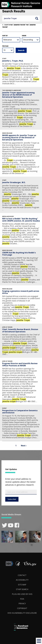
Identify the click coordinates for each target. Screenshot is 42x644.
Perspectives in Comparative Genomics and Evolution (20, 412)
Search (37, 18)
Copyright (22, 608)
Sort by (5, 36)
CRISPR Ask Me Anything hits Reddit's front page (19, 254)
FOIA (22, 599)
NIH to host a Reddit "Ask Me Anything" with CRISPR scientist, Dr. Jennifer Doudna (21, 220)
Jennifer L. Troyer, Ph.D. (13, 61)
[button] (39, 641)
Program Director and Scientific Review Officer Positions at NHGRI (20, 365)
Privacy (22, 604)
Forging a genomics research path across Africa (21, 292)
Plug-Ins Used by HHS (22, 594)
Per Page (5, 46)
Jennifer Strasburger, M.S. (14, 182)
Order (24, 36)
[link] (5, 525)
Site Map (22, 585)
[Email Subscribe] (21, 492)
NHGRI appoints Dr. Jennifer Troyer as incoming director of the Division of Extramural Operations (19, 138)
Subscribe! (12, 499)
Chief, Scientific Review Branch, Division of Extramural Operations (20, 330)
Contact (22, 575)
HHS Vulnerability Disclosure (22, 613)
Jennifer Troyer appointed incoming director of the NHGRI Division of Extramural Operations (18, 95)
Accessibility (22, 580)
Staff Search (22, 589)
